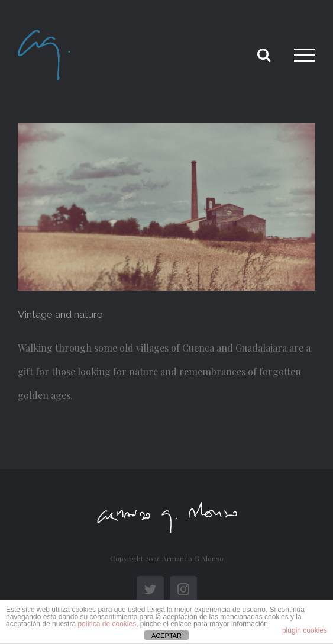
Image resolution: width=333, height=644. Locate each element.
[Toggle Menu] (305, 55)
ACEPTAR (166, 636)
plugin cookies (305, 630)
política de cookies (107, 624)
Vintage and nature (60, 314)
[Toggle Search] (264, 54)
